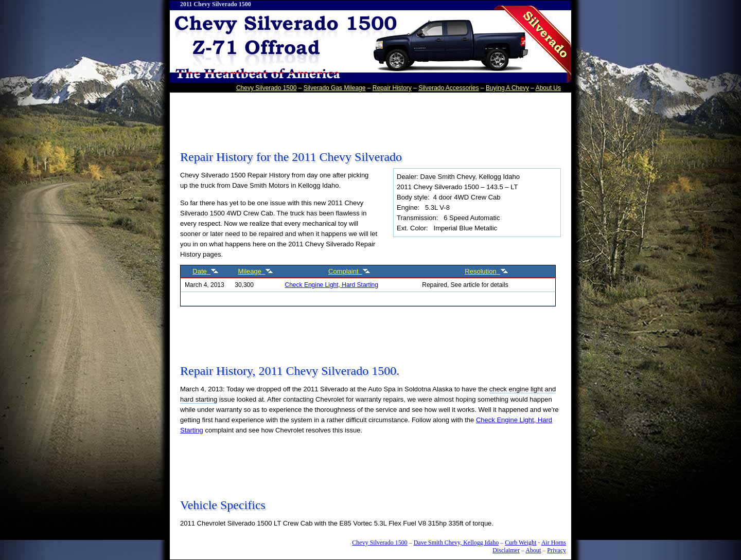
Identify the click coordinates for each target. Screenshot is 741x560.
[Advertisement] (367, 118)
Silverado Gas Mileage (335, 88)
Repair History (392, 88)
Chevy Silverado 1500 (266, 88)
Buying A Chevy (507, 88)
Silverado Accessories (448, 88)
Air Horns (554, 543)
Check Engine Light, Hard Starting (332, 285)
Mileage (256, 271)
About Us (548, 88)
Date (206, 271)
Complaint (349, 271)
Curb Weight (521, 543)
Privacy (557, 550)
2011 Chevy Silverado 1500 (216, 4)
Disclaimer (506, 550)
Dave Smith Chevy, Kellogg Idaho (456, 543)
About (533, 550)
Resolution (487, 271)
